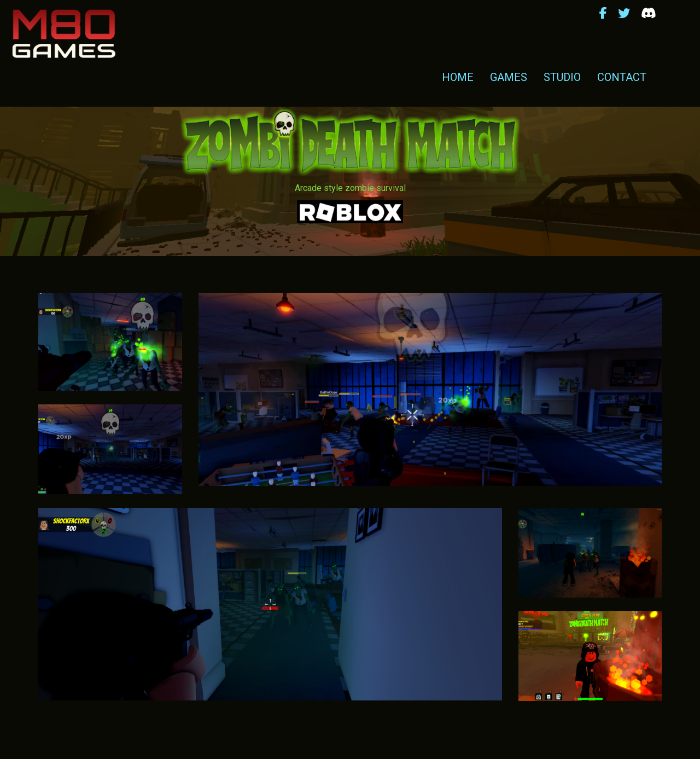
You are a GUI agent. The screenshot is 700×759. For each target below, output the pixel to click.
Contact (622, 77)
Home (458, 77)
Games (509, 77)
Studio (562, 77)
